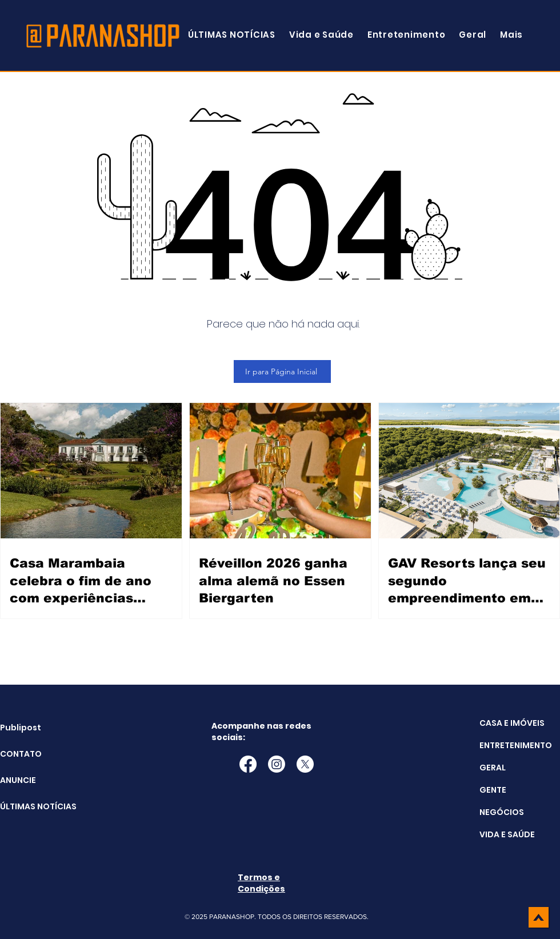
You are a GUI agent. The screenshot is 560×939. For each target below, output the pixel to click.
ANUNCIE (18, 780)
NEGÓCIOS (502, 812)
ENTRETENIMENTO (516, 745)
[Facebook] (248, 764)
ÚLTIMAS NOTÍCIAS (29, 806)
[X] (305, 764)
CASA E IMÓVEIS (512, 723)
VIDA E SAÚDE (507, 834)
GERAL (493, 768)
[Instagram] (277, 764)
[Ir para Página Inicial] (282, 371)
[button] (511, 35)
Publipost (21, 728)
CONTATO (21, 754)
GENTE (493, 790)
